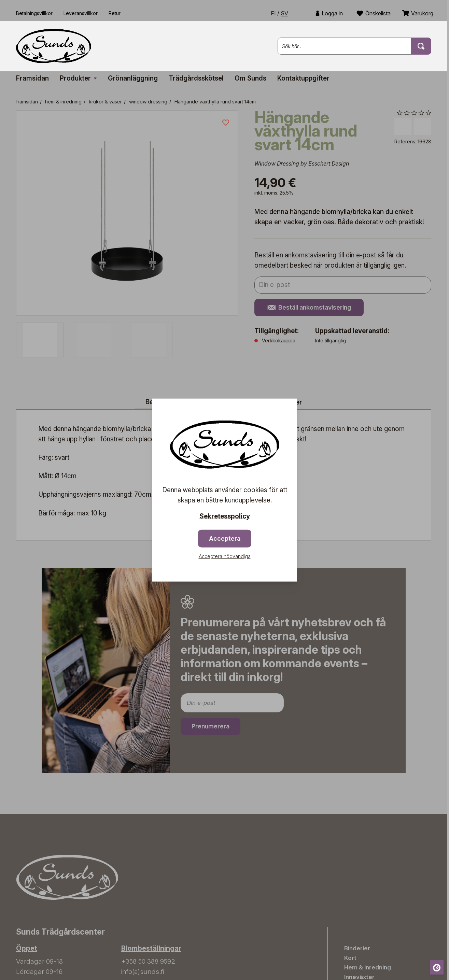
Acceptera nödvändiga (225, 556)
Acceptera (225, 538)
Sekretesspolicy (225, 516)
